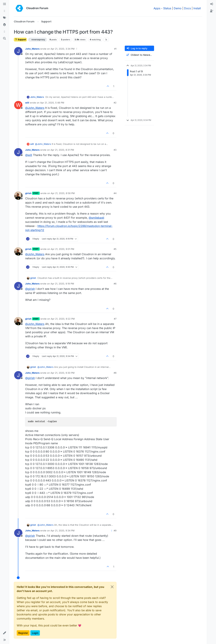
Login (35, 633)
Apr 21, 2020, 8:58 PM (63, 193)
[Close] (112, 587)
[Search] (4, 39)
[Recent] (4, 11)
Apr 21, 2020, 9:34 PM (63, 531)
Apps (157, 8)
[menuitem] (212, 4)
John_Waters (32, 49)
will (27, 103)
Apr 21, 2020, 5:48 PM (52, 103)
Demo (178, 8)
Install (197, 8)
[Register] (212, 11)
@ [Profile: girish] (30, 289)
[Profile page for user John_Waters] (18, 51)
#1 (115, 49)
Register (23, 633)
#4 (115, 193)
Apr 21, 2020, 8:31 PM (62, 150)
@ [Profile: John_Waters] (35, 108)
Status (167, 8)
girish (28, 193)
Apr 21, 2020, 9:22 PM (63, 319)
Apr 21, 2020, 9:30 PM (63, 373)
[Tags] (4, 18)
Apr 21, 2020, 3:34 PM (63, 49)
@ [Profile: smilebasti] (96, 218)
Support (20, 40)
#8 (115, 373)
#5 (115, 249)
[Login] (212, 4)
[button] (4, 633)
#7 (115, 319)
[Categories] (4, 4)
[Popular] (4, 25)
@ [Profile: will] (29, 155)
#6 (115, 284)
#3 (115, 150)
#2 (115, 103)
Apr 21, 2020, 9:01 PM (62, 249)
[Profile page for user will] (18, 105)
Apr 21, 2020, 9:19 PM (62, 284)
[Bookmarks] (4, 32)
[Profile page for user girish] (18, 196)
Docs (187, 8)
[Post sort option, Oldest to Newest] (139, 55)
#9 (115, 531)
